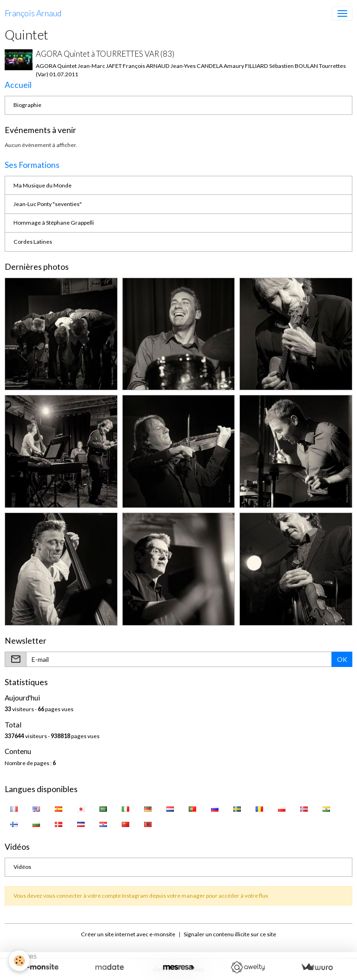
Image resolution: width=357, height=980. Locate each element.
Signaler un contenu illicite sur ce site (230, 934)
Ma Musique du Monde (43, 185)
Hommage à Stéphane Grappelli (54, 223)
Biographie (27, 105)
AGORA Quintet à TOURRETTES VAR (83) (105, 54)
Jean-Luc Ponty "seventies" (48, 204)
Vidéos (22, 867)
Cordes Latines (33, 242)
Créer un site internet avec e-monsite (128, 934)
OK (342, 659)
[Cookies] (20, 961)
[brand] (33, 13)
